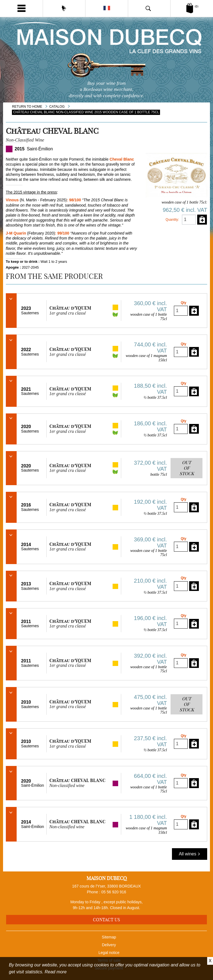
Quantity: (172, 220)
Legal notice (109, 953)
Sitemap (109, 937)
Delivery (109, 945)
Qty (184, 303)
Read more (56, 972)
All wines (190, 854)
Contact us (106, 920)
